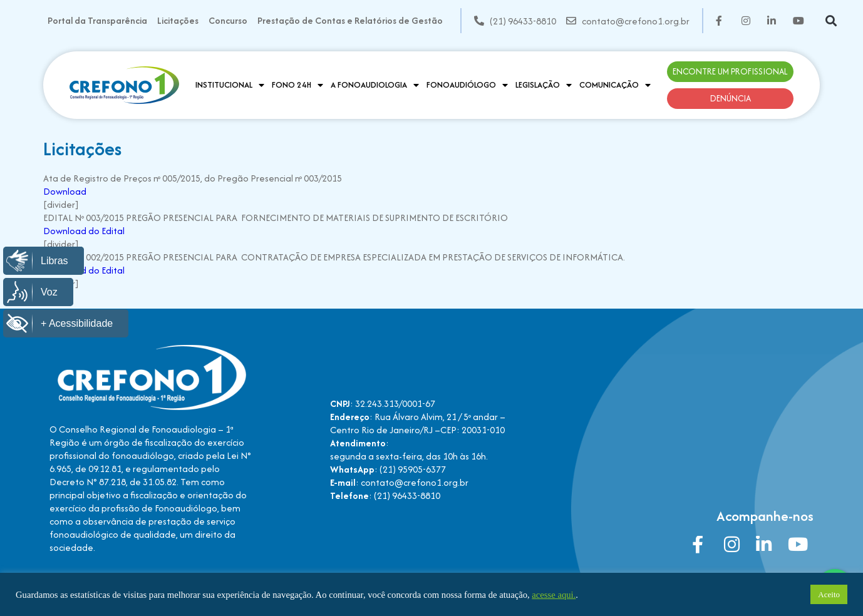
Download (65, 191)
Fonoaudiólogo (467, 85)
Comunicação (615, 85)
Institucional (230, 85)
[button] (831, 21)
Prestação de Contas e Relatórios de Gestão (350, 20)
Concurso (228, 20)
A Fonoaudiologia (375, 85)
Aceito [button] (829, 594)
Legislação (544, 85)
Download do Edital (84, 231)
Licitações (178, 20)
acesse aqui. (554, 595)
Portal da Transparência (97, 20)
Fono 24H (297, 85)
